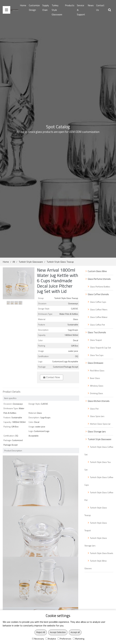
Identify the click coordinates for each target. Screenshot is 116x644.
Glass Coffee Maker (99, 317)
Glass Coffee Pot (97, 325)
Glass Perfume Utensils (99, 279)
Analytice (51, 639)
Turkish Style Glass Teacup (60, 262)
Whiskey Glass (97, 386)
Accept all (75, 632)
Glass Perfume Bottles (100, 287)
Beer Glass (95, 378)
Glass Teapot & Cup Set (100, 348)
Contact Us (100, 8)
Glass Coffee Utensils (98, 294)
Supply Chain (46, 8)
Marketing (79, 639)
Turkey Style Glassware (57, 10)
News (91, 5)
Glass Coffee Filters (99, 309)
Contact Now (52, 377)
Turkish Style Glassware (31, 262)
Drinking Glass (97, 393)
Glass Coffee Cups (98, 302)
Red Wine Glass (97, 371)
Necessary (38, 639)
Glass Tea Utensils (97, 332)
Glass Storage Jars (97, 432)
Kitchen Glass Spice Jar (100, 424)
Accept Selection (58, 632)
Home (23, 5)
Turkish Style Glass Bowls (102, 553)
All (14, 262)
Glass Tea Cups (97, 355)
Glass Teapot (96, 340)
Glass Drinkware (96, 363)
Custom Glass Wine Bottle (96, 272)
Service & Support (81, 10)
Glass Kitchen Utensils (99, 401)
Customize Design (34, 8)
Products (70, 5)
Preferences (64, 639)
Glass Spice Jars (97, 416)
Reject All (41, 632)
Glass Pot (94, 409)
